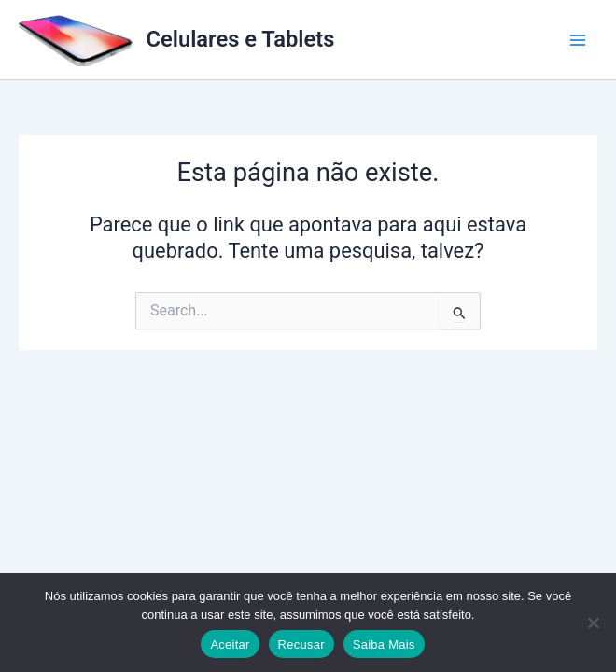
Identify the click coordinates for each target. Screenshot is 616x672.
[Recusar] (593, 623)
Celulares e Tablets (241, 39)
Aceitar (230, 644)
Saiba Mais (384, 644)
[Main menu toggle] (578, 40)
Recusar (301, 644)
